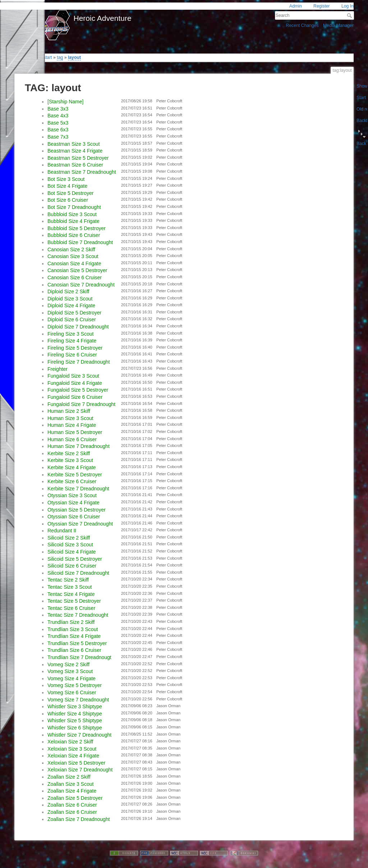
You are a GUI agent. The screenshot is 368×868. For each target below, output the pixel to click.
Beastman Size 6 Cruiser (75, 165)
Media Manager (338, 25)
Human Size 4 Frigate (72, 425)
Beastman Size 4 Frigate (75, 151)
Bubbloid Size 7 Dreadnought (80, 242)
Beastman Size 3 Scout (74, 144)
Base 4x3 (58, 116)
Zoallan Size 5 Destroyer (75, 798)
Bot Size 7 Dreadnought (74, 207)
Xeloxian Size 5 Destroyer (76, 763)
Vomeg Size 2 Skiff (68, 664)
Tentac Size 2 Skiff (68, 580)
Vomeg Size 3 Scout (70, 671)
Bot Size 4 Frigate (67, 186)
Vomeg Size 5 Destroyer (75, 685)
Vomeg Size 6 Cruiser (72, 692)
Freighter (57, 369)
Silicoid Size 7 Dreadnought (78, 573)
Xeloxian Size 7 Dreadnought (80, 770)
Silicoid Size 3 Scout (70, 545)
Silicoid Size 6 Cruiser (72, 566)
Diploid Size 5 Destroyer (74, 313)
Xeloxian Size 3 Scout (72, 749)
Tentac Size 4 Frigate (71, 594)
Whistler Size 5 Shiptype (75, 720)
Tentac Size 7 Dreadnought (78, 615)
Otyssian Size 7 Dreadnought (80, 524)
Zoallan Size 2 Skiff (69, 777)
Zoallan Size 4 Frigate (72, 791)
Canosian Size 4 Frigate (74, 263)
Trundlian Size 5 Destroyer (77, 643)
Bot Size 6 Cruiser (68, 200)
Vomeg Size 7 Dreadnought (78, 700)
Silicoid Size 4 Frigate (72, 552)
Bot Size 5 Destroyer (70, 193)
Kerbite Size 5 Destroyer (75, 475)
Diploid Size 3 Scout (70, 299)
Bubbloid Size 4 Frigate (73, 221)
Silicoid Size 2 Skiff (69, 538)
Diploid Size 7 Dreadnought (78, 327)
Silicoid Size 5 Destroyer (75, 559)
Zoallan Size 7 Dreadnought (79, 819)
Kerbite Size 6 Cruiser (72, 481)
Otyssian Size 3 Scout (72, 495)
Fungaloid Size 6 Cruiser (75, 397)
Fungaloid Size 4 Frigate (75, 383)
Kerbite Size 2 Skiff (69, 453)
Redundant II (62, 531)
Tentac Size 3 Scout (70, 587)
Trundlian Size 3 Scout (73, 629)
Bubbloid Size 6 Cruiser (74, 235)
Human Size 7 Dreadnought (79, 446)
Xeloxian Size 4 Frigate (73, 756)
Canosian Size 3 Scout (73, 256)
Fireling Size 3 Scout (70, 334)
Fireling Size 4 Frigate (72, 341)
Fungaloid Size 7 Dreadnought (81, 404)
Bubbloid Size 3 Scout (72, 214)
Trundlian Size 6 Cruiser (74, 650)
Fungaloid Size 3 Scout (73, 376)
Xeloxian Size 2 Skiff (70, 742)
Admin (296, 6)
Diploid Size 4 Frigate (71, 305)
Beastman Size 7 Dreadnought (82, 172)
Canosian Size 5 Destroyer (77, 270)
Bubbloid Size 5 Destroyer (77, 228)
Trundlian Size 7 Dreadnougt (79, 657)
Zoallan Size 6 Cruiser (72, 805)
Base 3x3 (58, 109)
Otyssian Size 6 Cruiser (74, 517)
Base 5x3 (58, 123)
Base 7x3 (58, 137)
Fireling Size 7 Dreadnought (79, 362)
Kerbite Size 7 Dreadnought (78, 489)
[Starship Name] (65, 102)
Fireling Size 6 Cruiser (72, 355)
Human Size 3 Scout (70, 418)
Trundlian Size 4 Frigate (74, 636)
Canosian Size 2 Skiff (71, 249)
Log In (348, 6)
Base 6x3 (58, 130)
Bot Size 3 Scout (66, 179)
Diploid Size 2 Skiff (68, 291)
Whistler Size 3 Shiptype (75, 706)
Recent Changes (302, 25)
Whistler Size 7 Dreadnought (79, 735)
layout (74, 57)
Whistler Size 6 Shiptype (75, 728)
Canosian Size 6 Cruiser (75, 277)
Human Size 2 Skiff (69, 411)
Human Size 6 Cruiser (72, 439)
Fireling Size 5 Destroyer (75, 348)
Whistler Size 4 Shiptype (75, 714)
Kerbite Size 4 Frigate (72, 467)
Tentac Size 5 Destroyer (74, 601)
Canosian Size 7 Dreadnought (81, 285)
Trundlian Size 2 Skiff (71, 622)
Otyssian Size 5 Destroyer (77, 510)
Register (322, 6)
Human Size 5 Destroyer (75, 432)
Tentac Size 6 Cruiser (71, 608)
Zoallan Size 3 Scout (70, 784)
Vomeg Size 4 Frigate (72, 678)
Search (350, 15)
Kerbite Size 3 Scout (70, 460)
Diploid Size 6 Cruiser (72, 319)
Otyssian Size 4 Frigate (73, 503)
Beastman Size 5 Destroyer (78, 158)
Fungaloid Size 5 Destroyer (78, 390)
